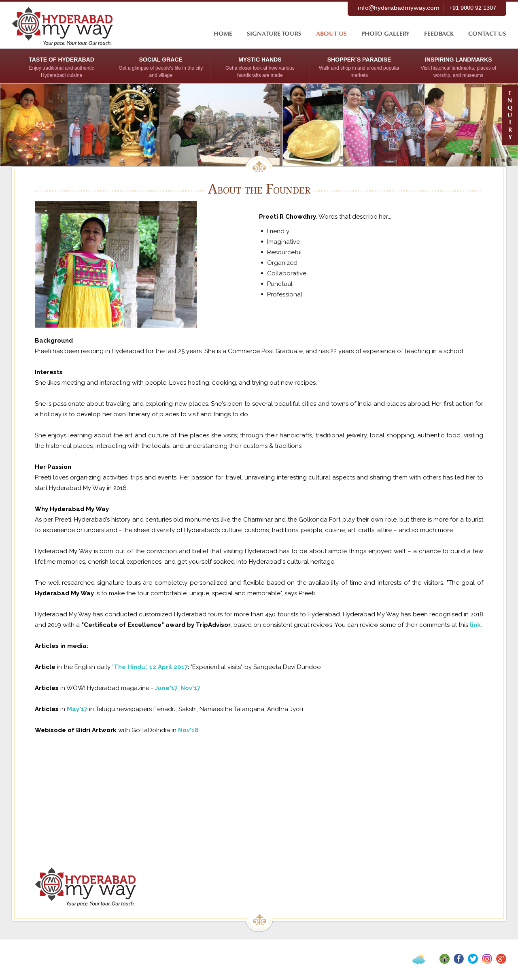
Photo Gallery (385, 34)
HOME (223, 34)
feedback (439, 34)
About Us (331, 34)
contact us (487, 34)
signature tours (274, 34)
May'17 (77, 709)
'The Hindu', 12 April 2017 (150, 667)
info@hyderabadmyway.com (399, 8)
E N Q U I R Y (510, 115)
